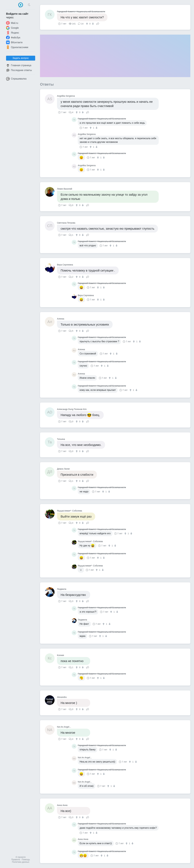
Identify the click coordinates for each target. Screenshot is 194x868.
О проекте (21, 857)
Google (12, 28)
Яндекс (13, 33)
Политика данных (21, 862)
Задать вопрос (21, 58)
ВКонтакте (14, 42)
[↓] (93, 24)
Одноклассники (17, 47)
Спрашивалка (16, 79)
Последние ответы (19, 70)
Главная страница (19, 65)
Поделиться (98, 23)
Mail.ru (12, 23)
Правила (16, 860)
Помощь (26, 860)
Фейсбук (13, 37)
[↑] (87, 24)
